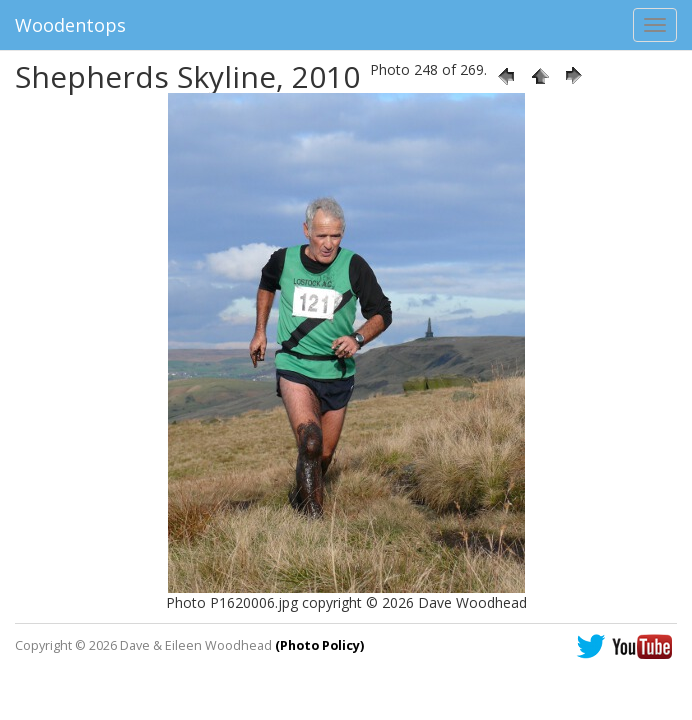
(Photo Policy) (319, 645)
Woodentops (70, 25)
